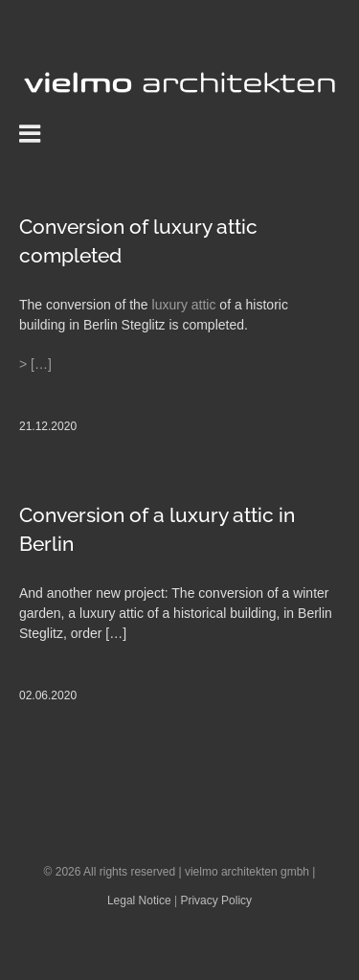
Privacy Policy (216, 900)
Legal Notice (139, 900)
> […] (35, 364)
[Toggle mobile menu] (32, 133)
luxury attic (184, 305)
